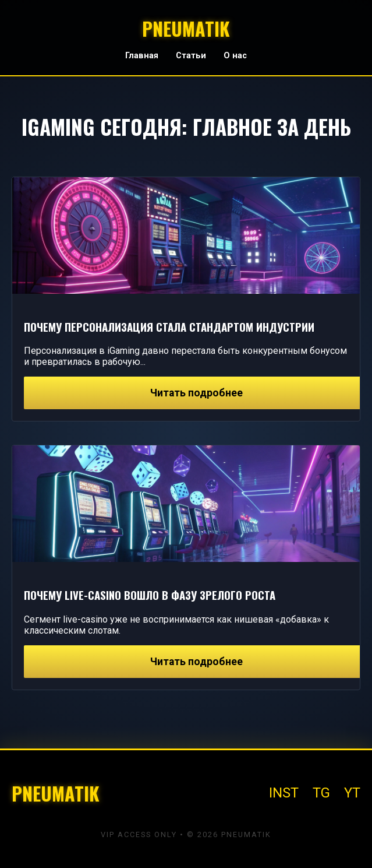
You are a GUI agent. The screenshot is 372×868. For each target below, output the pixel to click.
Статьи (191, 56)
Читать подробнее (196, 393)
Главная (142, 56)
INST (284, 793)
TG (321, 793)
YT (352, 793)
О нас (235, 56)
